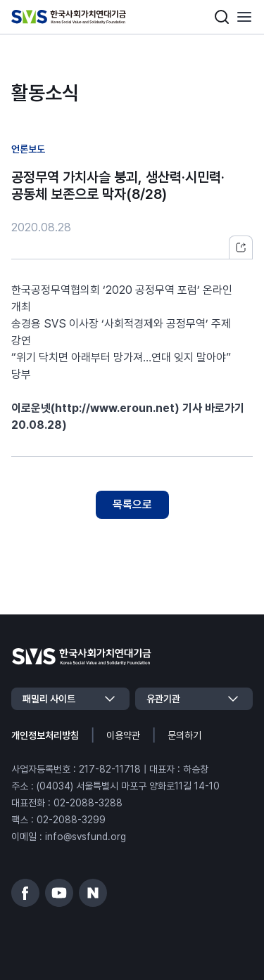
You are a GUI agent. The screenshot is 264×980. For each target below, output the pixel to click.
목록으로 (132, 504)
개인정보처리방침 (45, 735)
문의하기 (184, 735)
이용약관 (123, 735)
